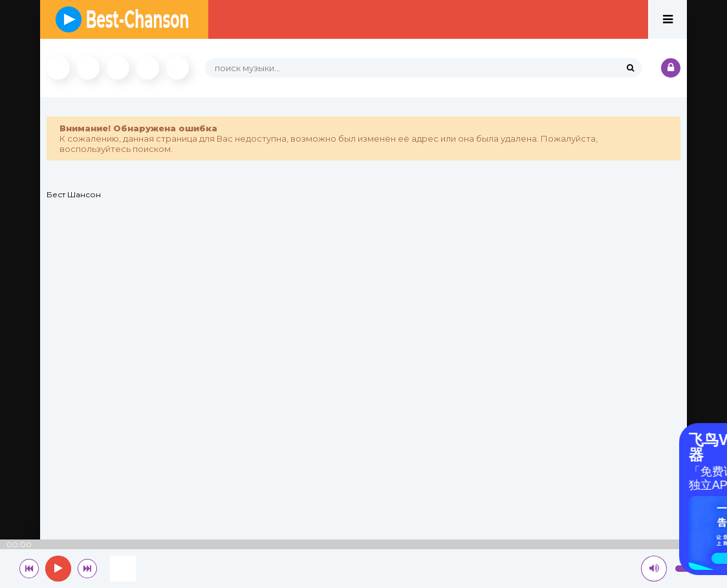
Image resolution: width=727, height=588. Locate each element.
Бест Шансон (74, 194)
